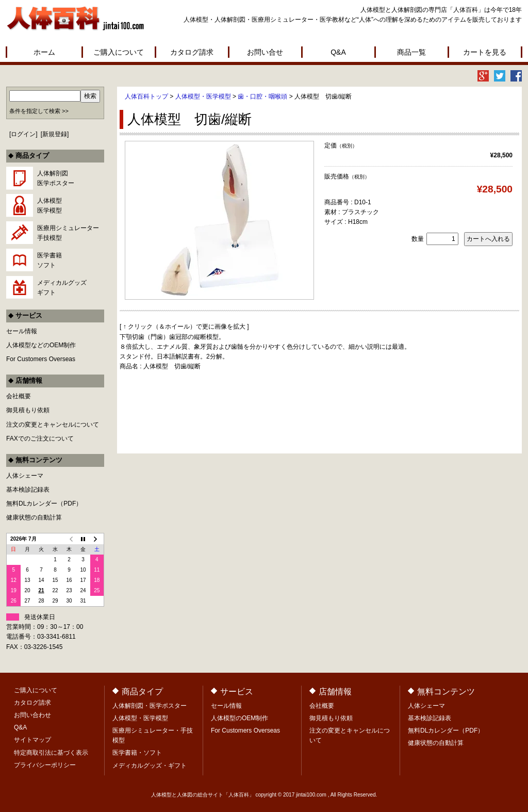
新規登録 (55, 134)
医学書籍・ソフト (137, 753)
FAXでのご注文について (40, 439)
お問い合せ (265, 52)
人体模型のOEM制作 (240, 718)
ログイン (23, 134)
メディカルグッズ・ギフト (150, 766)
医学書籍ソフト (49, 260)
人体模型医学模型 (49, 206)
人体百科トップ (146, 96)
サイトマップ (32, 740)
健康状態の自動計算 (34, 517)
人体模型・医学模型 (203, 96)
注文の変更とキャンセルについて (53, 425)
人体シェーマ (25, 476)
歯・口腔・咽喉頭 (262, 96)
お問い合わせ (32, 715)
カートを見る (485, 52)
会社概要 (19, 396)
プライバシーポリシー (45, 765)
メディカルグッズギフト (62, 288)
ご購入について (119, 52)
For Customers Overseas (41, 359)
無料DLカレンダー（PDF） (44, 504)
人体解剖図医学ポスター (56, 178)
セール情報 (22, 331)
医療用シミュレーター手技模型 (68, 233)
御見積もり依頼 (28, 410)
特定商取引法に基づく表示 (51, 753)
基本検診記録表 (28, 490)
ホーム (44, 52)
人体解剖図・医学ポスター (150, 706)
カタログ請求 (192, 52)
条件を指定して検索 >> (39, 111)
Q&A (338, 52)
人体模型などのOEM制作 (41, 345)
